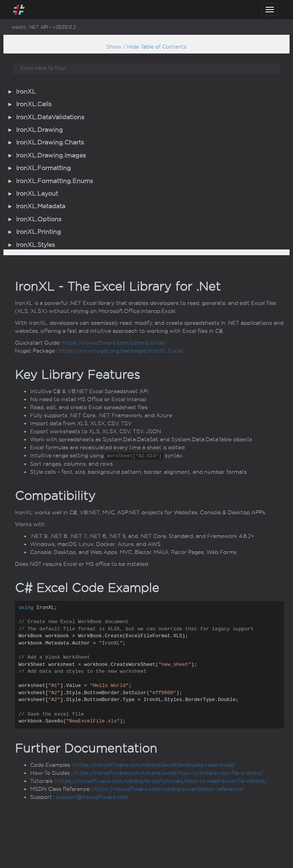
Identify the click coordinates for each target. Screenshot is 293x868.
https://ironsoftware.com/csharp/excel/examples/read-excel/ (155, 765)
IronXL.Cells (34, 104)
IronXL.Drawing (39, 130)
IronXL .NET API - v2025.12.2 (44, 27)
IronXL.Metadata (41, 206)
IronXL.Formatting (43, 168)
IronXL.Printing (39, 232)
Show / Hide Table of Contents (146, 47)
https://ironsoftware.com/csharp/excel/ (114, 343)
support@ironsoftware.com (92, 797)
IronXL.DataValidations (50, 117)
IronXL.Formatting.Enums (55, 181)
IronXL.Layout (37, 194)
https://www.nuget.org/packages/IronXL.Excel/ (122, 351)
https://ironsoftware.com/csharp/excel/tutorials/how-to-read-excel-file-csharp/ (162, 781)
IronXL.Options (39, 219)
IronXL (26, 92)
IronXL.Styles (35, 245)
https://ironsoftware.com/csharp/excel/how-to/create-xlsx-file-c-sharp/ (169, 773)
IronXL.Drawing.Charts (50, 143)
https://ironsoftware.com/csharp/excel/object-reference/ (169, 789)
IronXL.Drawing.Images (51, 155)
